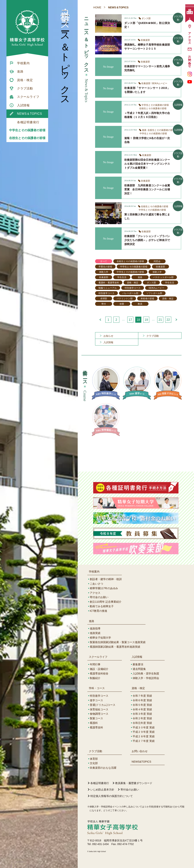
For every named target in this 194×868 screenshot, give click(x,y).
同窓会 (157, 261)
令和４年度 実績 (142, 709)
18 (138, 320)
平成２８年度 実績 (144, 736)
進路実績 (95, 633)
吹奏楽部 (160, 267)
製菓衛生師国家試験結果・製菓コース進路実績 (118, 642)
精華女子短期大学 (100, 638)
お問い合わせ (140, 751)
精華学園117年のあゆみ (104, 588)
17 (130, 320)
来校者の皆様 (147, 299)
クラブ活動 (95, 751)
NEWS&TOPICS (141, 762)
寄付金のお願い (99, 597)
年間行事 (95, 664)
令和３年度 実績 (142, 714)
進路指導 (95, 628)
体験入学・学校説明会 (146, 678)
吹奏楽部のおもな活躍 (103, 768)
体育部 (94, 759)
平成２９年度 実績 (144, 732)
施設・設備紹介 (99, 669)
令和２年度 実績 (142, 718)
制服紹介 (95, 678)
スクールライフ (98, 657)
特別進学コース (133, 288)
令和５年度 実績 (142, 705)
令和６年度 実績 (142, 700)
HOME (97, 7)
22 (168, 320)
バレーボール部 (130, 293)
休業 (122, 304)
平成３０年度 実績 (144, 727)
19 (146, 320)
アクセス (95, 593)
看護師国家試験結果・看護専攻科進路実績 (115, 647)
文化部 (94, 763)
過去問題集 (139, 669)
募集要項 (138, 664)
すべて (104, 261)
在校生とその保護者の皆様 (27, 138)
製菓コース (96, 718)
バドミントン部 (125, 299)
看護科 (94, 723)
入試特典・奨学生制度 (146, 674)
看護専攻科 (96, 727)
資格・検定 (133, 283)
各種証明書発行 (100, 783)
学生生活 (122, 277)
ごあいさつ (96, 584)
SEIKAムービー (156, 288)
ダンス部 (151, 283)
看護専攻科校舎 (99, 674)
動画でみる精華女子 (102, 606)
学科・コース (97, 688)
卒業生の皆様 (105, 267)
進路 (140, 277)
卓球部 (104, 299)
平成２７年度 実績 (144, 741)
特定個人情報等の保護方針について (112, 796)
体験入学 (104, 272)
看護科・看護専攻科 (109, 283)
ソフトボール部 (154, 293)
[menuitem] (27, 63)
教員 (140, 304)
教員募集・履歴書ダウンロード (134, 783)
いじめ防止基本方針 (102, 790)
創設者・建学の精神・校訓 (106, 579)
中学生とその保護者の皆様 (27, 130)
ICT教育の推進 (99, 611)
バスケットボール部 (163, 277)
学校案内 (94, 572)
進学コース (96, 700)
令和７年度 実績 (142, 696)
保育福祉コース (99, 709)
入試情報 (137, 657)
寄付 (104, 304)
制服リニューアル (108, 288)
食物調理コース (99, 714)
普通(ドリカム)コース (103, 705)
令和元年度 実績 (142, 723)
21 (160, 320)
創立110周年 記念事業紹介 (106, 602)
